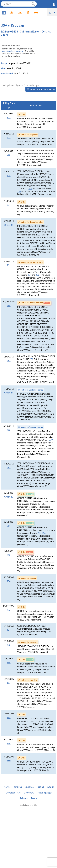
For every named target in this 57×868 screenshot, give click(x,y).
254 (40, 533)
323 (9, 138)
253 (9, 555)
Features (17, 787)
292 (37, 275)
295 (9, 265)
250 (9, 581)
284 (30, 275)
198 (9, 662)
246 (9, 610)
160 (9, 761)
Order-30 (9, 225)
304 (9, 205)
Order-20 (9, 497)
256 (44, 533)
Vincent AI (29, 793)
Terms (34, 798)
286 (9, 306)
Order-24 (9, 393)
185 (9, 717)
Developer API (13, 793)
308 (9, 176)
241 (9, 630)
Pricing (40, 787)
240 (9, 645)
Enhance (29, 787)
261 (9, 526)
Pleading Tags (45, 793)
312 (9, 155)
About (50, 787)
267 (9, 468)
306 (30, 188)
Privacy (24, 798)
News (7, 787)
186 (9, 683)
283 (9, 361)
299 (19, 191)
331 (9, 117)
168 (9, 743)
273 (9, 430)
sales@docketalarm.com (13, 51)
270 (51, 440)
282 (31, 359)
